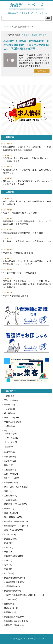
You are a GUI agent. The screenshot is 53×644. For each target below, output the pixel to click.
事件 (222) (9, 431)
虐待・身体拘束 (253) (13, 530)
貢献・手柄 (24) (11, 474)
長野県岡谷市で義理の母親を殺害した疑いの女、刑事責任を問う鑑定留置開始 (27, 223)
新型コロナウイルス (13, 526)
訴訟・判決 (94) (11, 513)
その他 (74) (9, 573)
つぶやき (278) (11, 599)
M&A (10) (8, 491)
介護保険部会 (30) (12, 586)
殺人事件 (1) (9, 413)
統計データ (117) (12, 478)
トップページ (6, 27)
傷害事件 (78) (11, 434)
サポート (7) (9, 405)
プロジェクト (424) (12, 422)
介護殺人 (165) (11, 539)
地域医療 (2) (9, 452)
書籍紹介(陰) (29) (12, 608)
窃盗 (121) (9, 543)
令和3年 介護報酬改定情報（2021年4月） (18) (24, 595)
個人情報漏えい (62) (13, 517)
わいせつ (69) (10, 534)
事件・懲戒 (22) (12, 438)
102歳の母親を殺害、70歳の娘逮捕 (20, 273)
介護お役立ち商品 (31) (14, 617)
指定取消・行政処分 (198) (15, 504)
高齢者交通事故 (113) (13, 556)
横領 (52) (9, 447)
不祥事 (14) (9, 396)
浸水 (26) (8, 565)
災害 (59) (8, 569)
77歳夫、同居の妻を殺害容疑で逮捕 (20, 213)
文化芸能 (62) (10, 470)
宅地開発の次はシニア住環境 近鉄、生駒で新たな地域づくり (27, 171)
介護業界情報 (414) (12, 591)
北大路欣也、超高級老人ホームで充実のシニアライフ (27, 243)
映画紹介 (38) (10, 612)
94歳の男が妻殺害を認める (16, 296)
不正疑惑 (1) (9, 409)
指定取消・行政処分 (38, 35)
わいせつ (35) (10, 461)
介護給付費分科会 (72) (14, 582)
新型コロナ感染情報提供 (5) (16, 621)
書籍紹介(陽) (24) (12, 604)
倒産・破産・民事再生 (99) (16, 487)
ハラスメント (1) (11, 418)
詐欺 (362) (9, 547)
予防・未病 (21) (11, 400)
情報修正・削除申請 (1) (14, 625)
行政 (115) (9, 465)
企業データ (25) (11, 483)
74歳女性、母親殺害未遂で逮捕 (18, 253)
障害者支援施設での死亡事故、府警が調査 (23, 233)
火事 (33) (8, 560)
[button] (26, 110)
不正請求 (26, 35)
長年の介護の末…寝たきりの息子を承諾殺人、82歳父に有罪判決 (27, 203)
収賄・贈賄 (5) (11, 442)
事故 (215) (9, 552)
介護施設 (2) (9, 426)
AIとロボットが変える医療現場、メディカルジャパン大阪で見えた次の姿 (27, 183)
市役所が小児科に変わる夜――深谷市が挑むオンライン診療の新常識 (27, 160)
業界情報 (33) (10, 457)
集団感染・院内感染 (13, 521)
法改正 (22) (9, 508)
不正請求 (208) (11, 500)
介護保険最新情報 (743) (14, 578)
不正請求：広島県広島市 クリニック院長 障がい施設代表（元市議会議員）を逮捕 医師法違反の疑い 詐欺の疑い (27, 284)
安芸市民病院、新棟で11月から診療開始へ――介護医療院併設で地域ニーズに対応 (27, 148)
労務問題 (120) (11, 495)
